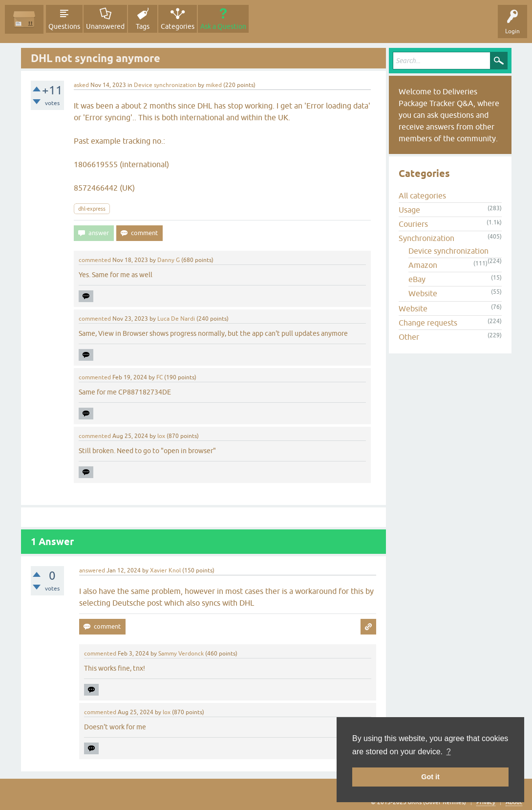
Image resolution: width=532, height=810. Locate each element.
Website (423, 293)
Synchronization (426, 238)
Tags (143, 26)
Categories (178, 26)
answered (92, 570)
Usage (409, 210)
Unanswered (105, 26)
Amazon (423, 265)
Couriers (413, 224)
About (514, 802)
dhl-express (92, 209)
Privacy (486, 802)
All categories (422, 196)
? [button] (449, 752)
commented (95, 260)
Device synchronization (165, 85)
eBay (417, 279)
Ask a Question (223, 26)
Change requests (428, 323)
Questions (64, 26)
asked (81, 85)
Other (409, 337)
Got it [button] (430, 777)
